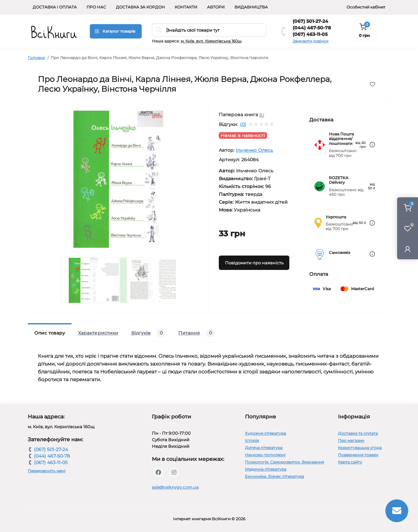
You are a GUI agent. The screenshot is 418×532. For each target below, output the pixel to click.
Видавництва (251, 7)
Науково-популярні (265, 455)
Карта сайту (350, 462)
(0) (243, 124)
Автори (216, 7)
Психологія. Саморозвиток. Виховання (284, 462)
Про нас (96, 7)
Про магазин (351, 440)
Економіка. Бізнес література (274, 476)
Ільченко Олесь (254, 150)
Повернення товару (358, 455)
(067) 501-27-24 (310, 21)
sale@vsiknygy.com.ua (175, 487)
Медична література (266, 469)
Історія (252, 440)
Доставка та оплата (358, 433)
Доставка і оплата (55, 7)
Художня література (265, 433)
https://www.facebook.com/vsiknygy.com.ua (158, 472)
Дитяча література (264, 448)
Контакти (186, 7)
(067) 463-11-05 (310, 34)
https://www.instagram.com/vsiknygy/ (174, 472)
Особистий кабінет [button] (366, 7)
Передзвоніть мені (47, 471)
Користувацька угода (360, 448)
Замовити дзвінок (311, 41)
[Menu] (116, 31)
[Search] (159, 30)
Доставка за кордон (140, 7)
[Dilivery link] (372, 145)
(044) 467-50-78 (312, 28)
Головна (36, 58)
